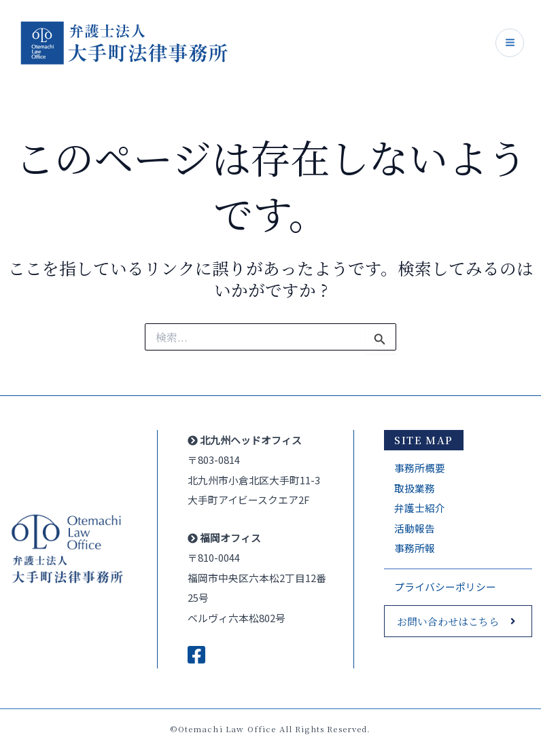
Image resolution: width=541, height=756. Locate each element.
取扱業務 (415, 488)
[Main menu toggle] (510, 43)
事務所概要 (420, 468)
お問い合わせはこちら (448, 621)
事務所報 (415, 548)
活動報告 (415, 528)
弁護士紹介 (420, 508)
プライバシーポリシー (445, 587)
